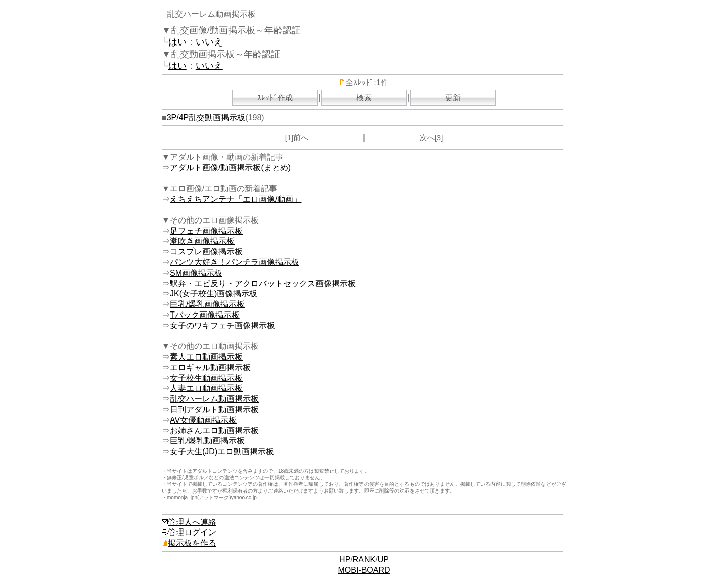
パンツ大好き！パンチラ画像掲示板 (235, 262)
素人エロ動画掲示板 (206, 357)
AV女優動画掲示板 (203, 420)
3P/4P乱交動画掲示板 (206, 118)
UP (383, 560)
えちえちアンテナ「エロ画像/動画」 (236, 199)
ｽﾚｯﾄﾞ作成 (275, 97)
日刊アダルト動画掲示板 (214, 409)
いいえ (209, 42)
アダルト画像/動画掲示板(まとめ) (230, 168)
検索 (364, 97)
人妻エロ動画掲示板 (206, 388)
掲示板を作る (189, 543)
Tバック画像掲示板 (205, 315)
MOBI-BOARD (364, 570)
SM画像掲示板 (196, 273)
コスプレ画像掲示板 (206, 252)
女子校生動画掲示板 (206, 378)
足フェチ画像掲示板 (206, 231)
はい (177, 42)
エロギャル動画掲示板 (210, 367)
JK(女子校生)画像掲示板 (214, 294)
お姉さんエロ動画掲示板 (214, 431)
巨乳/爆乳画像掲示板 (207, 304)
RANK (364, 560)
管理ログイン (189, 532)
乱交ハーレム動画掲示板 (214, 399)
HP (345, 560)
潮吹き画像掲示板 (202, 241)
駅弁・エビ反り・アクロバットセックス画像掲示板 (263, 283)
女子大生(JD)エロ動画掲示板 (222, 451)
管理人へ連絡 (189, 522)
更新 (453, 97)
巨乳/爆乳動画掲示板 (207, 441)
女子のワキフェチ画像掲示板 (222, 325)
